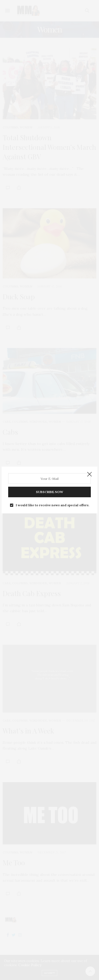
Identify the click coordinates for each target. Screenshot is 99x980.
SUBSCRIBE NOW (49, 492)
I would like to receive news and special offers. (53, 505)
